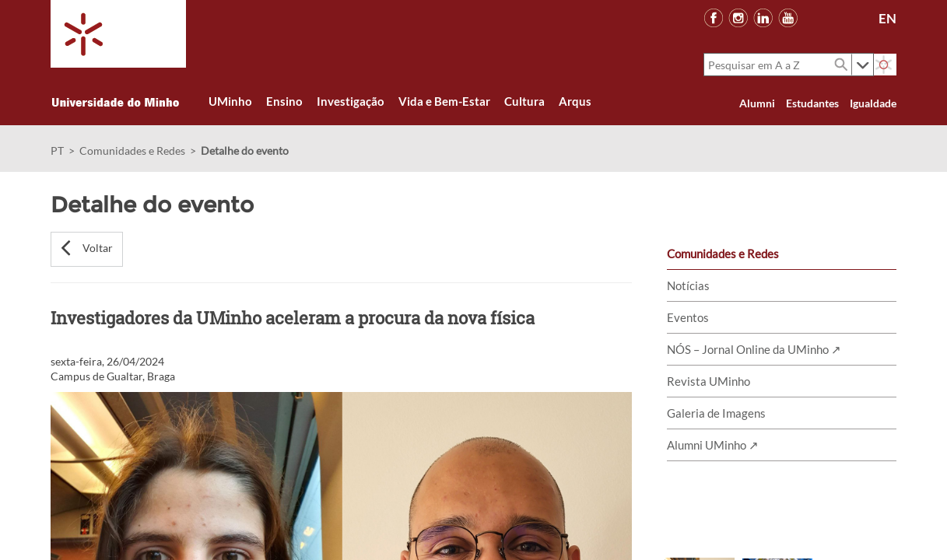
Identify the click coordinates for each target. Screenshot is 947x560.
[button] (87, 249)
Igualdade (873, 103)
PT (57, 150)
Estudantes (812, 103)
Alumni (757, 103)
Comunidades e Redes (132, 150)
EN (887, 18)
